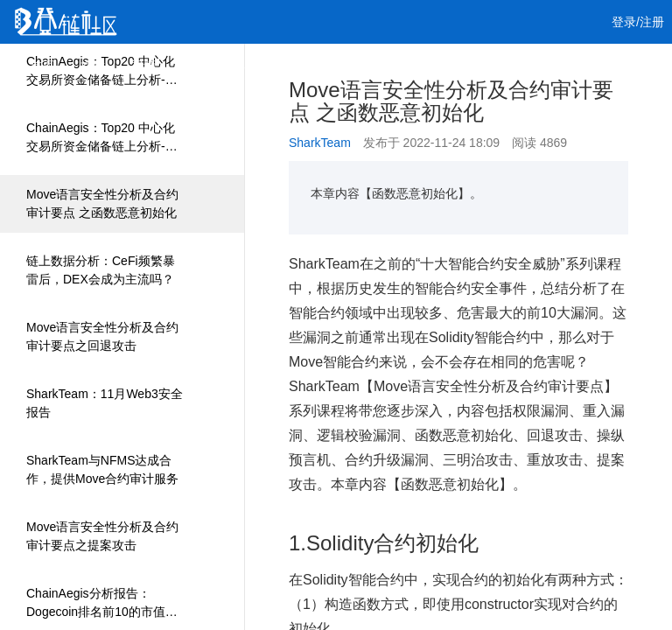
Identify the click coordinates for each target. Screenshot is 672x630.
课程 (194, 66)
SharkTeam (320, 143)
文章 (93, 66)
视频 (143, 66)
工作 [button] (314, 66)
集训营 (251, 66)
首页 (42, 66)
